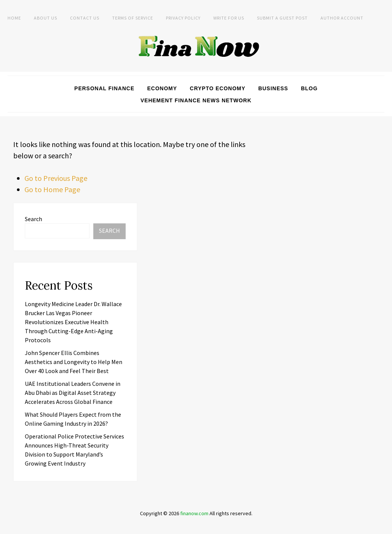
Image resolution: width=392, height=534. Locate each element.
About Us (46, 18)
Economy (162, 88)
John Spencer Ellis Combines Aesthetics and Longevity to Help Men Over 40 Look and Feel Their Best (74, 362)
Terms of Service (133, 18)
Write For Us (229, 18)
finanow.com (194, 513)
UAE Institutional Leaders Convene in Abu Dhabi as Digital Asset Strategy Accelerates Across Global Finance (73, 393)
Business (273, 88)
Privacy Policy (183, 18)
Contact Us (85, 18)
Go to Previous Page (56, 178)
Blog (309, 88)
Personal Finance (105, 88)
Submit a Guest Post (282, 18)
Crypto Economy (218, 88)
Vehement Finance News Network (196, 100)
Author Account (342, 18)
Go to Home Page (52, 189)
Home (14, 18)
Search (33, 219)
